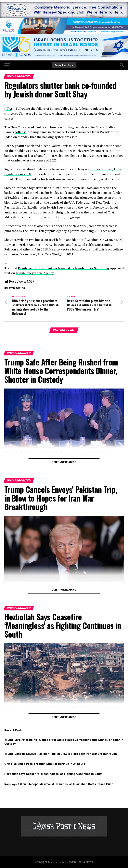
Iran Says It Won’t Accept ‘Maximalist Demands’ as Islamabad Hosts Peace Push (59, 784)
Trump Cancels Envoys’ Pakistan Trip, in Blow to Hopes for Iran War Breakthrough (61, 754)
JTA (8, 108)
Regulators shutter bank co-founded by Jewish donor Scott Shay (64, 268)
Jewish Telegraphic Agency (35, 273)
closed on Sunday (61, 127)
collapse (20, 132)
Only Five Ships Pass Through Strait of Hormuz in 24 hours (45, 764)
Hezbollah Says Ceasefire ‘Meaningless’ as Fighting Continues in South (53, 774)
